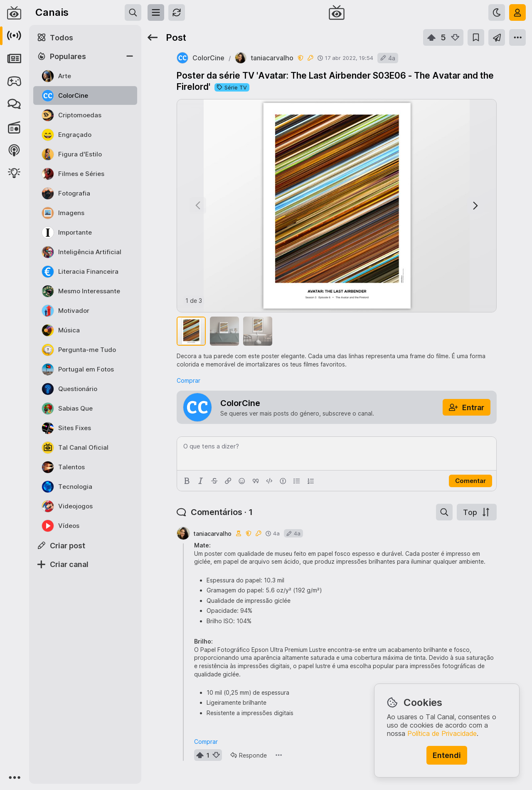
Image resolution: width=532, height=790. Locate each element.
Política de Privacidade (442, 733)
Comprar (188, 380)
